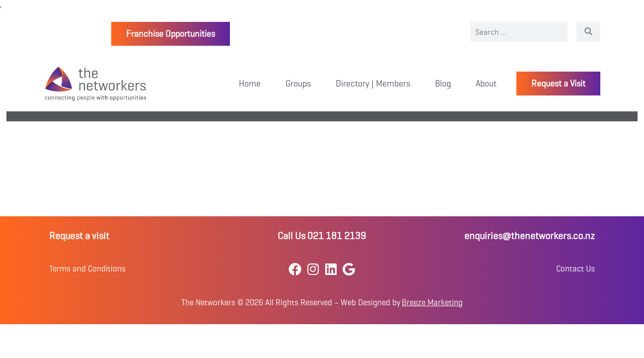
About (486, 84)
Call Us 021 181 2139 (322, 236)
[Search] (588, 32)
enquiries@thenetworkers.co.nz (530, 236)
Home (250, 84)
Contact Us (575, 269)
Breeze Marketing (432, 303)
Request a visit (79, 236)
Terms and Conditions (87, 269)
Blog (443, 84)
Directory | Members (373, 84)
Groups (298, 84)
